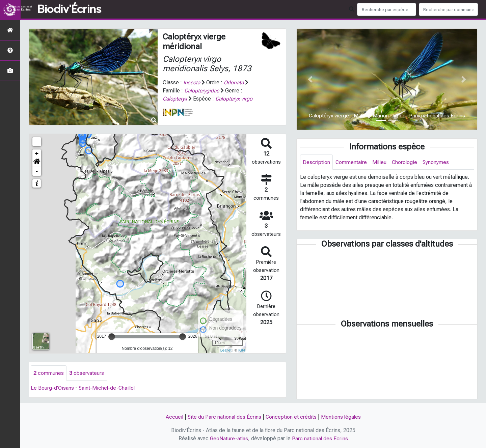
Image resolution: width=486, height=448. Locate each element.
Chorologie (406, 162)
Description (316, 162)
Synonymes (437, 162)
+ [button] (37, 154)
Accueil (174, 417)
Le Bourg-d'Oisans (52, 388)
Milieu (380, 162)
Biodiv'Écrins (69, 9)
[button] (37, 163)
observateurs (87, 373)
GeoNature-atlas (229, 438)
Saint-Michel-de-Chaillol (108, 388)
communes (49, 373)
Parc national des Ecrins (320, 438)
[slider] (112, 337)
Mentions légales (342, 417)
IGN (242, 350)
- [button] (37, 171)
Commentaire (351, 162)
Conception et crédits (291, 417)
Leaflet (226, 350)
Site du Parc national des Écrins (224, 417)
